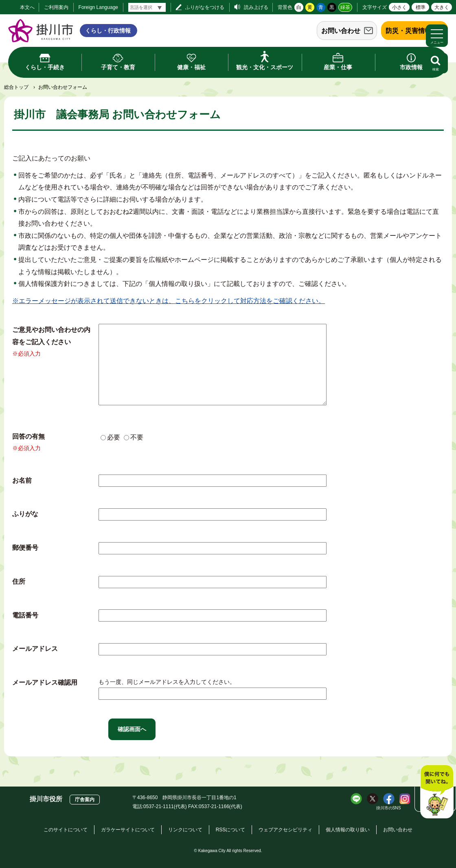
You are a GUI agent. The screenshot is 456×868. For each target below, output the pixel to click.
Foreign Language (98, 7)
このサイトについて (66, 830)
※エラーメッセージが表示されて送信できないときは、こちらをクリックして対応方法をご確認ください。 (169, 301)
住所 (19, 581)
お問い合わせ (341, 31)
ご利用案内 (56, 7)
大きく (442, 7)
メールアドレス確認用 (45, 682)
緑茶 (345, 7)
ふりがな (25, 514)
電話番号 (25, 615)
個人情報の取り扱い (348, 830)
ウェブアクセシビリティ (285, 830)
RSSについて (231, 830)
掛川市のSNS (389, 808)
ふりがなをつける (205, 7)
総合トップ (16, 87)
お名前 (22, 480)
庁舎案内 (85, 800)
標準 (421, 7)
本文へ (27, 7)
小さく (399, 7)
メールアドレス (35, 649)
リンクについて (185, 830)
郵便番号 (25, 548)
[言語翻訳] (147, 7)
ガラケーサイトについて (128, 830)
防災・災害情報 (408, 31)
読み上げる (256, 7)
